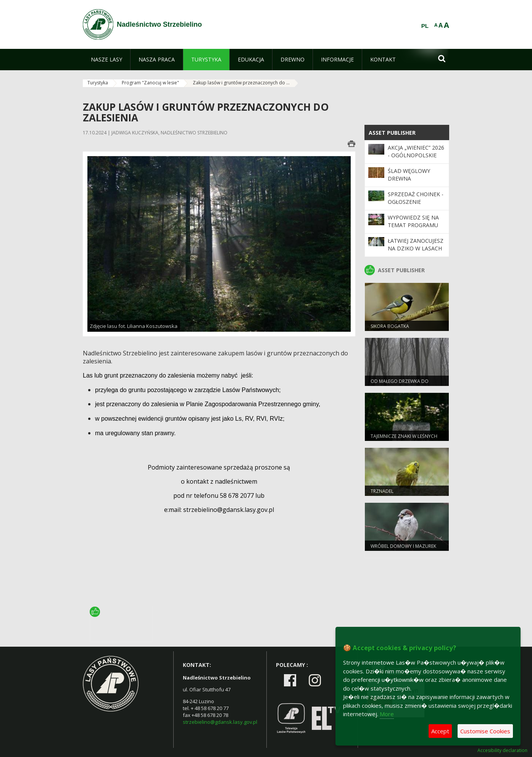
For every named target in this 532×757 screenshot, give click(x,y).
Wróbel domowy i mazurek (403, 546)
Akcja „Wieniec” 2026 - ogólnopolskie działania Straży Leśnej (416, 159)
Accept (440, 731)
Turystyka (98, 83)
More (387, 714)
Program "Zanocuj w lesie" (150, 83)
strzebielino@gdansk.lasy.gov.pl (220, 722)
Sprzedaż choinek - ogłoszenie (416, 198)
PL (425, 26)
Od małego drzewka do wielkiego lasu (400, 384)
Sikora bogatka (390, 326)
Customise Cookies (485, 731)
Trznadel (382, 491)
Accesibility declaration (502, 751)
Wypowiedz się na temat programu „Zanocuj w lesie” (413, 225)
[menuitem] (106, 60)
